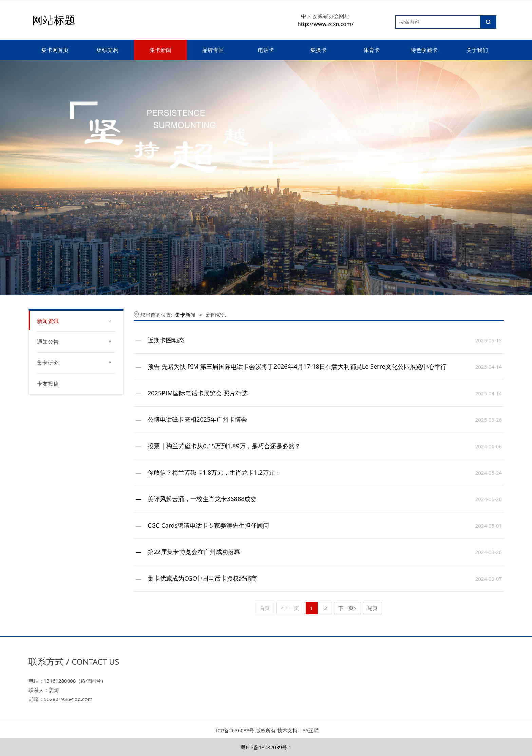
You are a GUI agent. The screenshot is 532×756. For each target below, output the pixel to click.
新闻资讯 (48, 321)
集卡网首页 (55, 50)
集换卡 (319, 50)
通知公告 (48, 342)
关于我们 (477, 50)
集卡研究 (48, 363)
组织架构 (108, 50)
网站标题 (54, 20)
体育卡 (372, 50)
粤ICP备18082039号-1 (266, 747)
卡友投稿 (48, 384)
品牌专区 (213, 50)
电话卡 (266, 50)
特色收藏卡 (424, 50)
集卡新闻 (160, 50)
